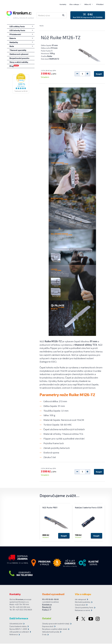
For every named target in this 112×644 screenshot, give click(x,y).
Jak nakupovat (81, 600)
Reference (14, 635)
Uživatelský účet (16, 624)
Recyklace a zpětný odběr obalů (55, 630)
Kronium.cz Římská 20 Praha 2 (47, 608)
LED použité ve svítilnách (19, 632)
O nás (44, 635)
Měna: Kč (88, 4)
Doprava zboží (48, 627)
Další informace (19, 619)
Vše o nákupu (74, 4)
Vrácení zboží (80, 605)
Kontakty (63, 4)
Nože (42, 26)
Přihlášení (100, 4)
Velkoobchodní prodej (51, 632)
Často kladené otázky (18, 627)
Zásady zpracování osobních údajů (56, 624)
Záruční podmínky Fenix (84, 608)
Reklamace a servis (83, 611)
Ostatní (47, 619)
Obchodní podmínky (83, 603)
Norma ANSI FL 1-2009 (18, 630)
